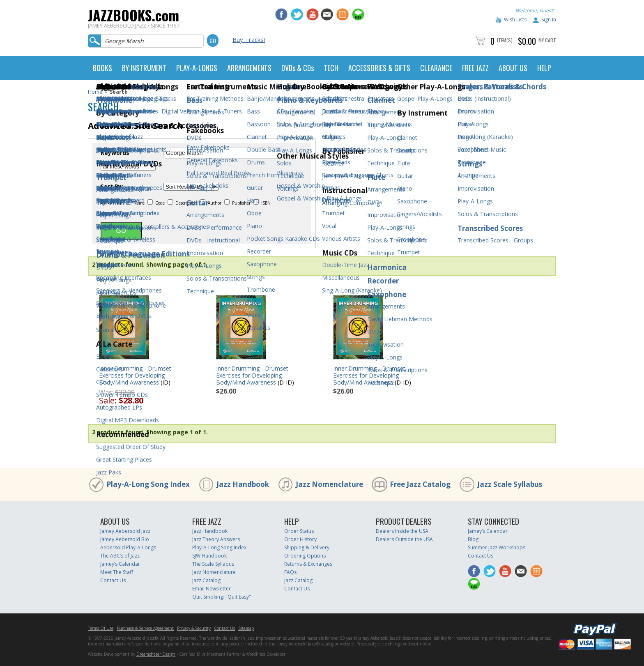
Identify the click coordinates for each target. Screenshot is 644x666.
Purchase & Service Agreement (145, 628)
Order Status (299, 531)
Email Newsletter (212, 589)
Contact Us (113, 580)
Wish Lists (515, 20)
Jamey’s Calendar (120, 564)
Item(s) (505, 40)
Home (95, 92)
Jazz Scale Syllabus (510, 484)
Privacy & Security (194, 628)
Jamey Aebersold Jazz (125, 531)
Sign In (549, 20)
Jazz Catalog (206, 580)
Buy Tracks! (249, 39)
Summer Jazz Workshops (497, 547)
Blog (473, 539)
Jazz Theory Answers (216, 539)
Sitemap (246, 628)
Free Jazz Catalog (420, 484)
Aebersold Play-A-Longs (128, 547)
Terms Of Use (101, 628)
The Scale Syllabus (213, 564)
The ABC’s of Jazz (120, 556)
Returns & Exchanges (308, 564)
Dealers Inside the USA (402, 531)
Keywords (115, 153)
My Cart (547, 40)
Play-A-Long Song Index (148, 484)
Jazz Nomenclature (329, 484)
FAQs (290, 572)
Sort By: (112, 187)
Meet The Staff (117, 572)
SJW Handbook (209, 556)
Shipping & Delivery (307, 547)
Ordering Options (305, 556)
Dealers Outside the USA (404, 539)
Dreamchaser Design (156, 654)
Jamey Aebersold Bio (125, 539)
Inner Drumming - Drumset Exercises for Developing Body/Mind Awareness (135, 375)
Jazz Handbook (243, 484)
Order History (300, 539)
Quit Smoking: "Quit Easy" (222, 597)
